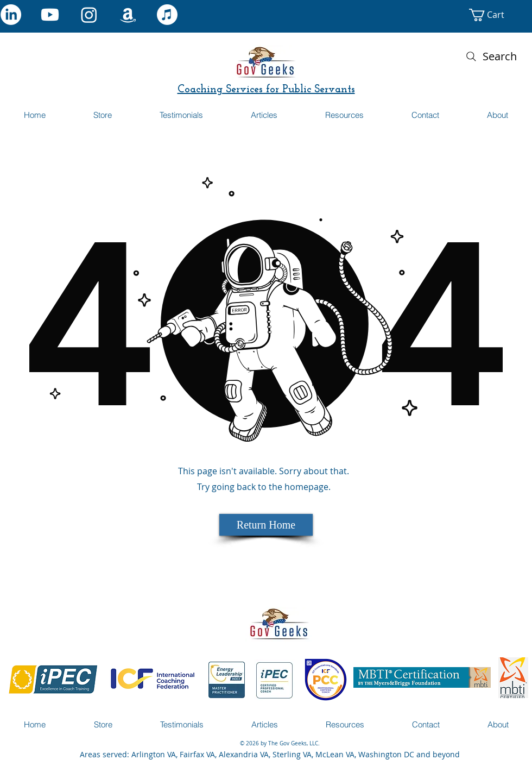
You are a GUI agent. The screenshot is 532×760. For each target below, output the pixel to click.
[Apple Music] (167, 15)
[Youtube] (50, 15)
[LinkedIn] (11, 15)
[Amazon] (128, 15)
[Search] (490, 56)
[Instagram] (89, 15)
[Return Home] (266, 525)
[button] (497, 15)
